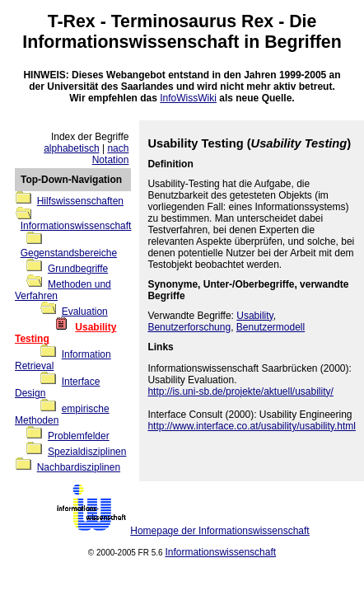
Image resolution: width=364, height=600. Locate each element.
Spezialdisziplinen (87, 452)
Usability (254, 316)
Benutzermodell (271, 327)
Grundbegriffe (78, 269)
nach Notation (111, 154)
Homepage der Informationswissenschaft (219, 531)
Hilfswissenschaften (80, 201)
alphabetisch (71, 148)
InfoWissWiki (188, 98)
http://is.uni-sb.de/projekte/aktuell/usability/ (240, 391)
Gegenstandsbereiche (69, 253)
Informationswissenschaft (131, 42)
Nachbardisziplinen (79, 467)
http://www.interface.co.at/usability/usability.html (252, 426)
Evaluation (85, 312)
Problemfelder (79, 436)
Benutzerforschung (189, 327)
